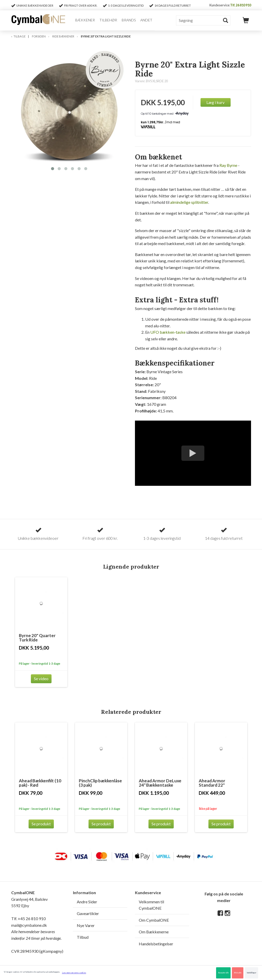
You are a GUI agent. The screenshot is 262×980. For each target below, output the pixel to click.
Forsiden (39, 36)
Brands (129, 20)
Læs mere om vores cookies (74, 973)
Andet (146, 20)
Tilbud (83, 937)
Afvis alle (238, 973)
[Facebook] (220, 913)
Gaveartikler (88, 913)
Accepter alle (223, 973)
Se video (41, 679)
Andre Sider (87, 902)
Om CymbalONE (154, 920)
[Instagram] (227, 913)
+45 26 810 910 (32, 918)
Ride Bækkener (63, 36)
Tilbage (20, 36)
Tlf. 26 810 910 (241, 5)
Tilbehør (108, 20)
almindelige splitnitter (189, 202)
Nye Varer (86, 925)
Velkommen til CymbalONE (151, 905)
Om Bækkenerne (154, 932)
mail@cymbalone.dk (36, 932)
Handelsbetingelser (156, 944)
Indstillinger (252, 973)
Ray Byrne (228, 165)
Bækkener (85, 20)
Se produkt (41, 824)
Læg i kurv (215, 102)
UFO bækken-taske (168, 332)
